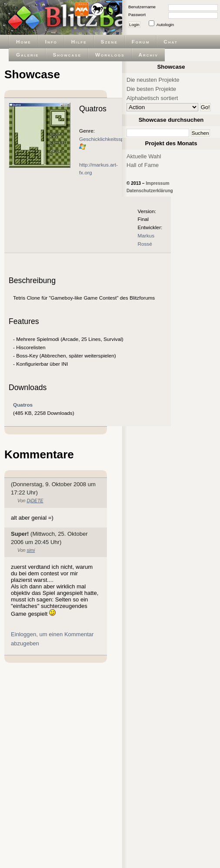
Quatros (23, 405)
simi (31, 550)
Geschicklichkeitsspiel (104, 139)
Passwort (137, 15)
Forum (141, 42)
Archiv (148, 55)
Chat (170, 42)
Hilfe (79, 42)
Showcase (67, 55)
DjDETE (35, 501)
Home (24, 42)
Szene (109, 42)
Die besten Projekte (151, 89)
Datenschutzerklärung (150, 191)
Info (51, 42)
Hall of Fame (143, 165)
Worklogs (110, 55)
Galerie (27, 55)
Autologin (165, 25)
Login (134, 25)
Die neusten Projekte (153, 80)
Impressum (157, 183)
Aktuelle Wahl (144, 156)
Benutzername (142, 7)
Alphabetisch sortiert (152, 98)
